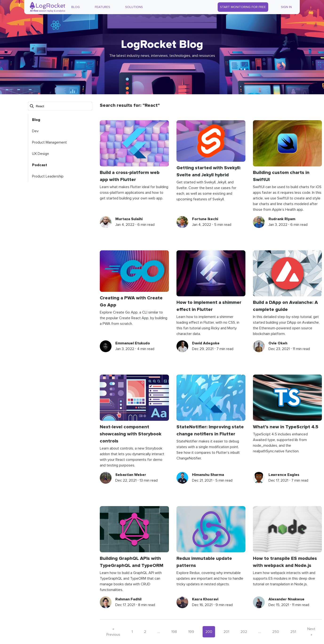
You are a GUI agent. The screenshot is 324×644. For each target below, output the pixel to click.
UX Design (40, 154)
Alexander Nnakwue (286, 599)
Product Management (49, 142)
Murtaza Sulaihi (129, 219)
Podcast (40, 165)
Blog (76, 7)
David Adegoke (206, 343)
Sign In (286, 7)
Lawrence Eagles (284, 475)
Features (102, 7)
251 (293, 632)
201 (226, 632)
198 (174, 632)
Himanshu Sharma (208, 475)
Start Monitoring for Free (243, 7)
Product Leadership (48, 176)
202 (244, 632)
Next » (311, 632)
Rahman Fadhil (128, 599)
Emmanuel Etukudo (133, 343)
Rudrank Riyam (282, 219)
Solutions (134, 7)
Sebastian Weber (131, 475)
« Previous (113, 632)
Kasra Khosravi (205, 599)
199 (191, 632)
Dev (35, 131)
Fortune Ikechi (205, 219)
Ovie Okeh (278, 343)
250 (276, 632)
